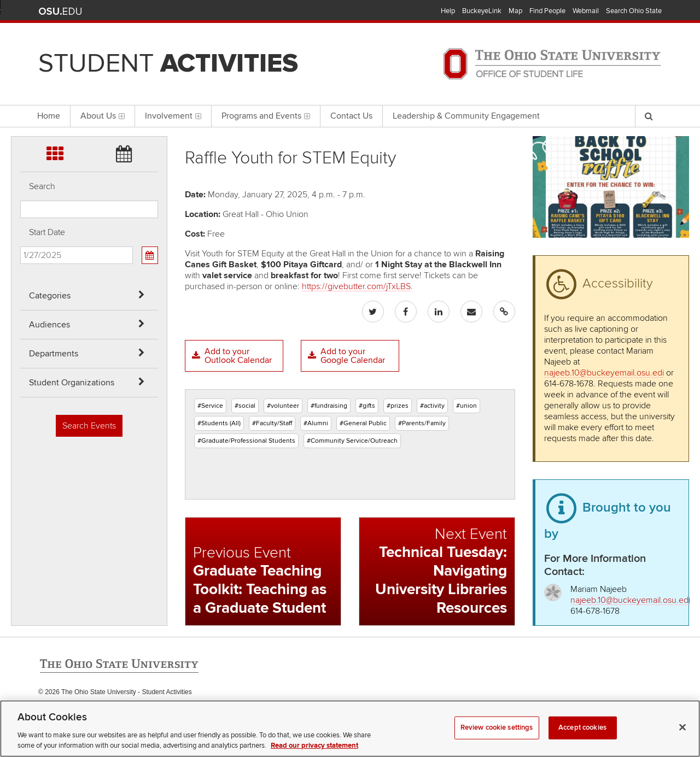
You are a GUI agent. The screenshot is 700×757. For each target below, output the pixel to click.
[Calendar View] (150, 255)
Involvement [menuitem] (173, 116)
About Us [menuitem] (103, 116)
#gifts (367, 406)
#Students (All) (219, 423)
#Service (210, 406)
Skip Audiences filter (21, 37)
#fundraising (329, 406)
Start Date (47, 232)
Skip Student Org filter (21, 95)
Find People (547, 11)
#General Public (363, 423)
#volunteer (283, 406)
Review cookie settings (497, 742)
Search (42, 186)
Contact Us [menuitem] (351, 116)
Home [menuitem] (49, 116)
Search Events (89, 426)
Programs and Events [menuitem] (266, 116)
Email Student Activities (141, 714)
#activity (432, 406)
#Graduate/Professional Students (246, 441)
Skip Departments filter (21, 66)
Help (448, 11)
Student (168, 63)
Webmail (586, 11)
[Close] (682, 742)
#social (245, 406)
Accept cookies (582, 742)
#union (466, 406)
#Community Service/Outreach (352, 441)
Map (515, 11)
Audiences (49, 325)
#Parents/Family (422, 423)
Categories (50, 296)
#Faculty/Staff (272, 423)
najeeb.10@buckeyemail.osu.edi (604, 373)
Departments (54, 354)
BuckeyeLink (482, 11)
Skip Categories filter (21, 8)
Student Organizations (72, 383)
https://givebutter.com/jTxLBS (356, 286)
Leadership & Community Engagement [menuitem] (466, 116)
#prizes (398, 406)
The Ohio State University (60, 11)
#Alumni (316, 423)
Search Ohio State (634, 11)
